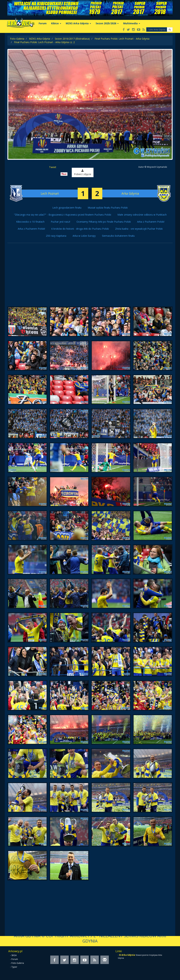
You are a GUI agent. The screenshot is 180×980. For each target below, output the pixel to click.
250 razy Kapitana (56, 236)
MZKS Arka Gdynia (78, 23)
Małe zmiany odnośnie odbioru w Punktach (142, 215)
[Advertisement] (90, 276)
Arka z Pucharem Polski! (151, 222)
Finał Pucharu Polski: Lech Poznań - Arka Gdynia (122, 39)
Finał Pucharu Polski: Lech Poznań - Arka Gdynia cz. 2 (44, 42)
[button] (170, 29)
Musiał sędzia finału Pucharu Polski (108, 208)
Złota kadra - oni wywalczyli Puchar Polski (139, 229)
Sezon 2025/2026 (107, 23)
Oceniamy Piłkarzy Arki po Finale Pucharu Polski (104, 222)
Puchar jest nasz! (60, 222)
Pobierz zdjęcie (83, 173)
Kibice (56, 23)
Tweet (53, 167)
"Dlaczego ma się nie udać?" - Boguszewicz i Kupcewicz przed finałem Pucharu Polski (62, 215)
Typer (14, 967)
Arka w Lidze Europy (84, 236)
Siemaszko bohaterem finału (118, 236)
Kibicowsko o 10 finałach (30, 222)
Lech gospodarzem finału (67, 208)
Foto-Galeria (17, 39)
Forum (43, 23)
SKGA (14, 955)
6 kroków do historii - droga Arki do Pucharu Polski (80, 229)
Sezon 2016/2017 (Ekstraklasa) (72, 39)
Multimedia (132, 23)
